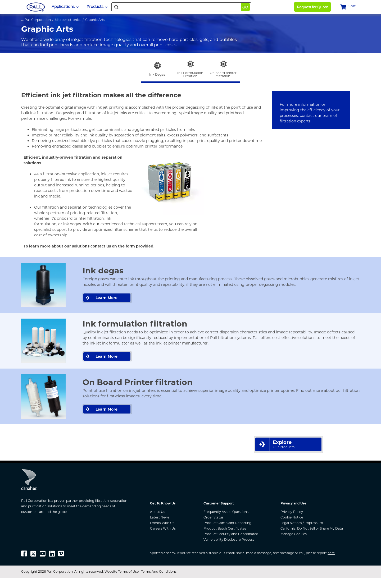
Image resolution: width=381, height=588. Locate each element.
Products (97, 7)
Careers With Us (163, 528)
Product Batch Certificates (225, 528)
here (331, 553)
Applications (65, 7)
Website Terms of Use (122, 571)
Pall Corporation (38, 20)
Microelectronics (68, 20)
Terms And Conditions (159, 571)
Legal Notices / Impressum (302, 523)
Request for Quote (312, 7)
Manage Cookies (294, 534)
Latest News (160, 517)
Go (245, 7)
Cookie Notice (292, 517)
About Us (158, 512)
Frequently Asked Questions (226, 512)
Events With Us (162, 523)
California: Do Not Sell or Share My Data (312, 528)
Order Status (214, 517)
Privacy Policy (292, 512)
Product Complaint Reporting (227, 523)
